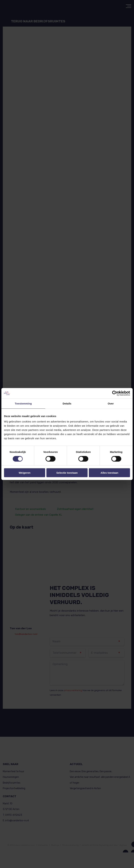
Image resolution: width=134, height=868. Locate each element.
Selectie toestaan (67, 473)
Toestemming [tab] (23, 403)
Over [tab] (111, 403)
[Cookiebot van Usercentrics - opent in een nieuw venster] (115, 393)
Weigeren (25, 473)
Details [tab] (67, 403)
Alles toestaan (109, 473)
